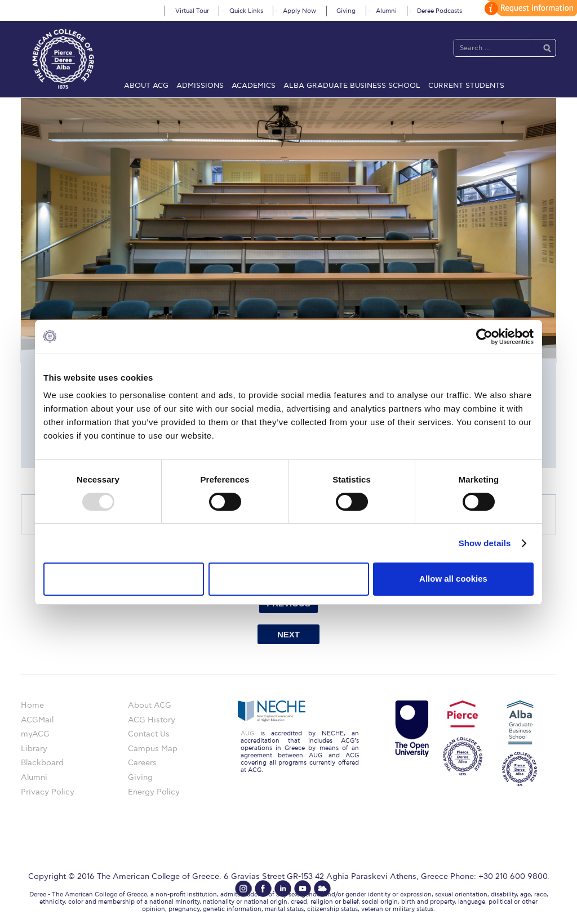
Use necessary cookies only (123, 579)
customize (529, 8)
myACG (35, 734)
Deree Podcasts (440, 11)
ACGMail (37, 720)
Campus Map (153, 749)
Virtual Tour (192, 11)
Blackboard (42, 763)
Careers (142, 763)
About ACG (146, 86)
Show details (485, 543)
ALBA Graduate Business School (352, 86)
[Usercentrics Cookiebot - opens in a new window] (484, 336)
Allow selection (288, 579)
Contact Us (149, 734)
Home (32, 705)
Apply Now (299, 11)
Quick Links (246, 11)
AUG (247, 733)
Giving (346, 11)
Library (34, 749)
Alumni (386, 11)
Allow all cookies (453, 579)
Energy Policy (154, 792)
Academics (254, 86)
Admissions (200, 86)
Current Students (466, 86)
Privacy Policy (48, 792)
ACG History (152, 720)
